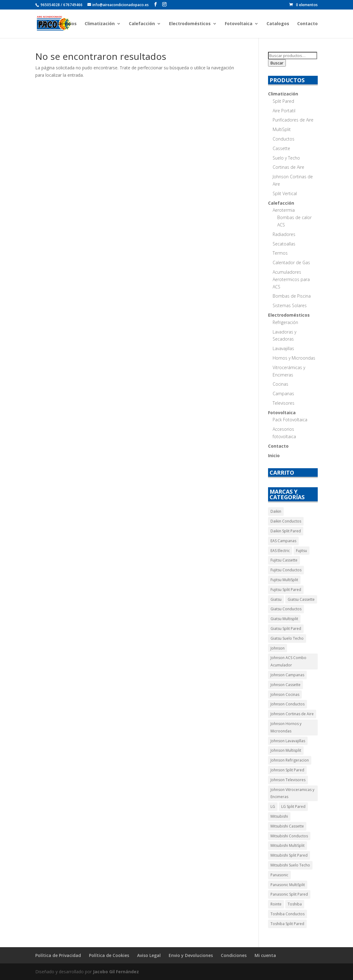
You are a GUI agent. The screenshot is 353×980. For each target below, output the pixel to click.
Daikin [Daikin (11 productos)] (276, 511)
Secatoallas (284, 244)
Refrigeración (285, 322)
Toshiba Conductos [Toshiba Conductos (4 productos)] (288, 914)
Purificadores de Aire (293, 120)
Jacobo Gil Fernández (116, 972)
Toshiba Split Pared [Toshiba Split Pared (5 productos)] (287, 924)
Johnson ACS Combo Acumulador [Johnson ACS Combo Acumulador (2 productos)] (288, 661)
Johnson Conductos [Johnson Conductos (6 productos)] (288, 704)
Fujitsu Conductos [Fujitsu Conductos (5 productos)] (286, 570)
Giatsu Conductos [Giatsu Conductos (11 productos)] (286, 609)
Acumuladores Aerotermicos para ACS (291, 279)
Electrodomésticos (190, 24)
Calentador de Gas (291, 262)
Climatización (100, 24)
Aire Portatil (284, 111)
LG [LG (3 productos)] (273, 806)
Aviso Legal (149, 955)
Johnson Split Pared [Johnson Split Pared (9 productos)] (287, 770)
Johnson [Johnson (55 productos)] (278, 648)
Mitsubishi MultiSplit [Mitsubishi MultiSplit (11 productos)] (288, 845)
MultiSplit (282, 129)
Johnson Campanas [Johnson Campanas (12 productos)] (287, 675)
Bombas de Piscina (292, 296)
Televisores (284, 403)
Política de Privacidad (58, 955)
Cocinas (280, 384)
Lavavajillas (283, 348)
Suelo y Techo (286, 158)
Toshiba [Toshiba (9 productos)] (295, 904)
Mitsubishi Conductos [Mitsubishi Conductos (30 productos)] (289, 836)
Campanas (283, 394)
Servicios (67, 24)
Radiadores (284, 234)
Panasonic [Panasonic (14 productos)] (279, 875)
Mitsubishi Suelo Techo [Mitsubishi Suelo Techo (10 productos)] (290, 865)
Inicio (43, 24)
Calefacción (142, 24)
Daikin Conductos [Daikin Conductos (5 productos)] (286, 521)
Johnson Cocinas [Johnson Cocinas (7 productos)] (285, 694)
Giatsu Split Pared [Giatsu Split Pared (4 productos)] (286, 629)
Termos (280, 253)
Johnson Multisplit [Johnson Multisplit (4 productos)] (286, 750)
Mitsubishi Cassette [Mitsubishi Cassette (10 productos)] (287, 826)
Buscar (277, 63)
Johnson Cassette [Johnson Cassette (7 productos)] (286, 685)
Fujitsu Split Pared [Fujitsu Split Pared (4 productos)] (286, 590)
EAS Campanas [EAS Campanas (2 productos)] (283, 541)
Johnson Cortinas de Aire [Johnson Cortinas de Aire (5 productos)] (292, 714)
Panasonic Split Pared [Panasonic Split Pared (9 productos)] (289, 894)
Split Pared (283, 101)
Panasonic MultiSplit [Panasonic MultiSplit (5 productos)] (288, 885)
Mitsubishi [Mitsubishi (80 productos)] (279, 816)
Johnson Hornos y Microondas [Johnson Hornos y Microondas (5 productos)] (286, 727)
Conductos (284, 139)
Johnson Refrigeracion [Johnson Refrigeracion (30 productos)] (290, 760)
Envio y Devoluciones (191, 955)
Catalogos (278, 24)
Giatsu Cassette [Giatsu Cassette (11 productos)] (301, 599)
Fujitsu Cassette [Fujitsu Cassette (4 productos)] (284, 560)
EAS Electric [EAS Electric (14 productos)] (280, 551)
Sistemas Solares (290, 305)
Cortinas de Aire (288, 167)
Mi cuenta (265, 955)
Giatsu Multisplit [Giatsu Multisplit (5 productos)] (284, 619)
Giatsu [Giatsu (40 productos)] (276, 599)
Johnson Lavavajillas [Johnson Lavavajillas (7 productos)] (288, 741)
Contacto (307, 24)
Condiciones (234, 955)
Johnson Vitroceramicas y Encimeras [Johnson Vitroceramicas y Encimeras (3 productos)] (292, 793)
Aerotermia (284, 210)
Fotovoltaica (239, 24)
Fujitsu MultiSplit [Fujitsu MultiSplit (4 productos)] (284, 580)
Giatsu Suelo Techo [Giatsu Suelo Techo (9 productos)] (287, 638)
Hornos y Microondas (294, 358)
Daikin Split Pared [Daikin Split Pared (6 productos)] (286, 531)
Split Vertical (285, 193)
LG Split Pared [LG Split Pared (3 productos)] (293, 806)
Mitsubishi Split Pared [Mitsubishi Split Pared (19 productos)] (289, 855)
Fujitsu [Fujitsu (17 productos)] (301, 551)
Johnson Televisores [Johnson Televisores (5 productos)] (288, 780)
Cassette (281, 148)
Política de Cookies (109, 955)
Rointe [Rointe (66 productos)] (276, 904)
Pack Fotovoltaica (290, 420)
